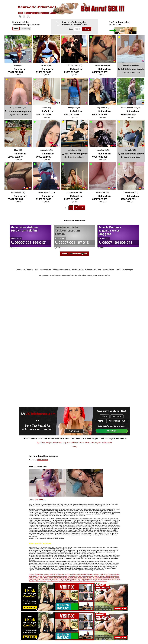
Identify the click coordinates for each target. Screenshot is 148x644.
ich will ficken (97, 578)
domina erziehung (59, 578)
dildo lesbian (94, 575)
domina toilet (69, 578)
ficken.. (113, 578)
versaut (93, 581)
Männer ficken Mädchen (85, 578)
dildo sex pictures (67, 575)
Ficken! (84, 579)
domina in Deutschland (107, 576)
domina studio (56, 576)
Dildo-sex (75, 575)
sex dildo (101, 575)
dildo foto (87, 575)
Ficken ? (79, 579)
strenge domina (48, 578)
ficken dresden (106, 578)
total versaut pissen (101, 581)
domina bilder (95, 576)
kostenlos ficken (57, 579)
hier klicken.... (40, 499)
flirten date (69, 581)
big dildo (81, 575)
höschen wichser (103, 579)
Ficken (75, 578)
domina (112, 575)
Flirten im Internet (41, 581)
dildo (36, 575)
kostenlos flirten (78, 581)
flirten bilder (86, 581)
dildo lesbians (43, 460)
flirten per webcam (60, 581)
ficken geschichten (46, 579)
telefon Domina (86, 576)
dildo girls (107, 575)
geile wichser (112, 579)
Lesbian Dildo (48, 575)
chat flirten (32, 581)
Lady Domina (77, 576)
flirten (118, 579)
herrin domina (47, 576)
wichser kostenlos (92, 579)
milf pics (31, 575)
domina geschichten (66, 576)
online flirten (50, 581)
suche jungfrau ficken (69, 579)
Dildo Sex (40, 575)
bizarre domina (38, 576)
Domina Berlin (39, 578)
